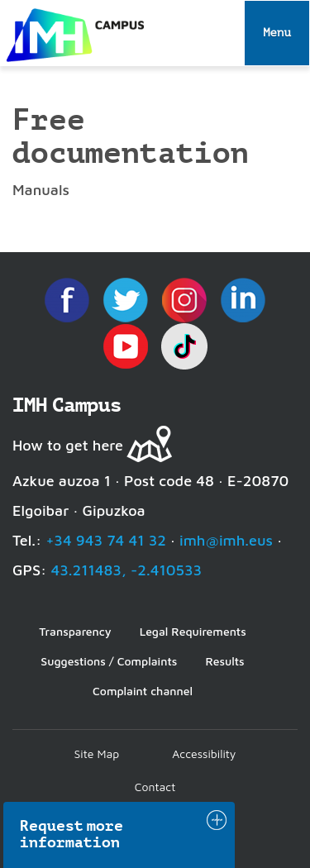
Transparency (75, 631)
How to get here (68, 445)
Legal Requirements (193, 631)
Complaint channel (143, 691)
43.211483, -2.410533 (126, 570)
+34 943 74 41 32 (106, 540)
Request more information (72, 834)
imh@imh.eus (226, 540)
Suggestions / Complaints (109, 661)
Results (224, 661)
